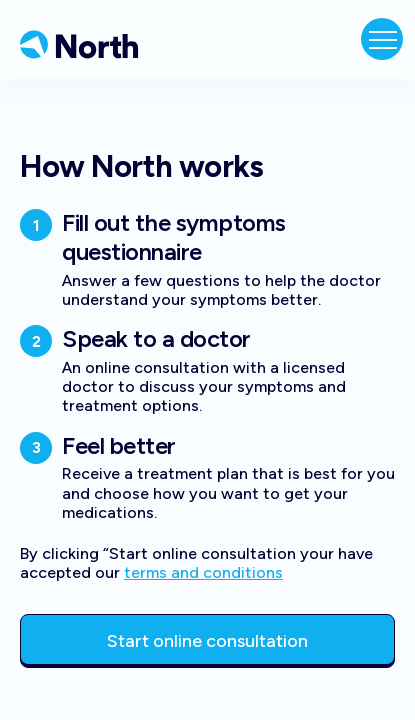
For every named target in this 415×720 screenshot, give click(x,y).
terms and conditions (203, 572)
